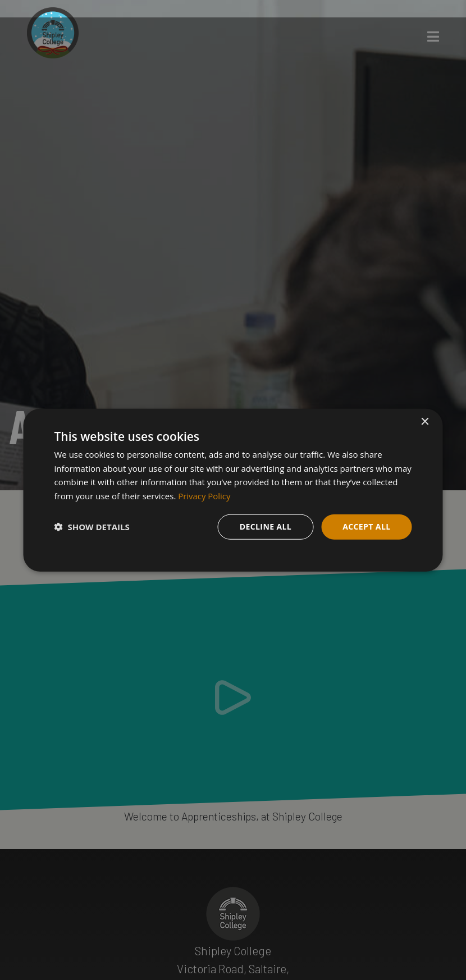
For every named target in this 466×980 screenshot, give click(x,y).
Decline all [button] (266, 527)
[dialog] (233, 490)
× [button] (425, 421)
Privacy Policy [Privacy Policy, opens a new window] (204, 496)
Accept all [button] (366, 527)
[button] (92, 527)
